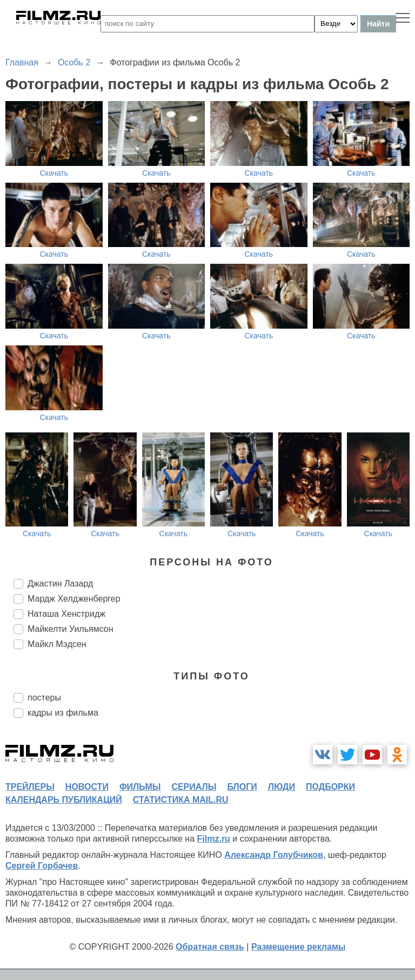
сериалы (194, 787)
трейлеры (30, 787)
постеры (44, 698)
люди (282, 787)
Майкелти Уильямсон (71, 629)
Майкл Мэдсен (57, 644)
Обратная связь (210, 947)
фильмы (140, 787)
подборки (330, 787)
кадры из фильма (63, 713)
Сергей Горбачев (42, 866)
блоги (242, 787)
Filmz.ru (214, 839)
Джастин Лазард (60, 584)
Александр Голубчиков (274, 855)
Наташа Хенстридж (66, 614)
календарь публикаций (64, 800)
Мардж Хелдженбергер (74, 599)
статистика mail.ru (181, 800)
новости (87, 787)
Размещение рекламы (299, 947)
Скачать (54, 173)
